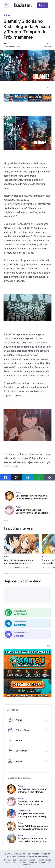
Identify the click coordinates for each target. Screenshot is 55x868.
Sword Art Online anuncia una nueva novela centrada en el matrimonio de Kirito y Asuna (18, 563)
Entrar (42, 5)
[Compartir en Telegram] (27, 477)
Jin (5, 43)
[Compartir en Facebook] (5, 477)
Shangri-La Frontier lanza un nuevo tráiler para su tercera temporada (32, 841)
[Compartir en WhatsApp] (38, 477)
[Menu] (6, 5)
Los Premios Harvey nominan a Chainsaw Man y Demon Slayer (31, 497)
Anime (7, 15)
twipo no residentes (38, 857)
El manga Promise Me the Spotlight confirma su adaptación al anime (33, 513)
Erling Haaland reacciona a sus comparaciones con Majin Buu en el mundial (33, 817)
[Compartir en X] (16, 477)
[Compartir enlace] (49, 477)
